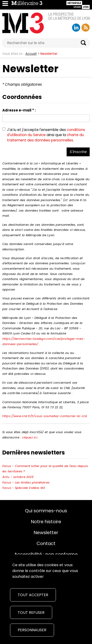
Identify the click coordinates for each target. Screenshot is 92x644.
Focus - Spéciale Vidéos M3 (24, 488)
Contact (46, 543)
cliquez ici (30, 437)
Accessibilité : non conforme (46, 554)
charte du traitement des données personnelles (45, 137)
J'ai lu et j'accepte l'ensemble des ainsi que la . (46, 135)
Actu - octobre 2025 (18, 477)
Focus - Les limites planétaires (26, 482)
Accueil (31, 54)
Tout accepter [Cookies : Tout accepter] (33, 595)
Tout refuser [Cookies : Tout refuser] (31, 613)
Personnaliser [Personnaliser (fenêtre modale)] (32, 630)
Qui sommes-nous (46, 511)
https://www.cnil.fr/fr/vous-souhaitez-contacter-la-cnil (45, 416)
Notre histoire (46, 522)
